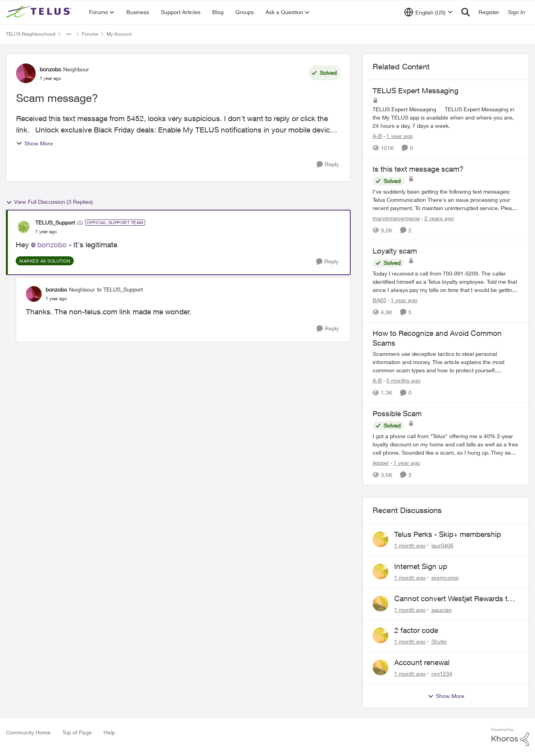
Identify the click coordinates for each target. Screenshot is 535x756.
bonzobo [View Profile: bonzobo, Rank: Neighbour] (50, 69)
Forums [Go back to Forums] (90, 34)
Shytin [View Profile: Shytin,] (439, 641)
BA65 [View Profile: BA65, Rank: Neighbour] (379, 300)
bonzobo (52, 245)
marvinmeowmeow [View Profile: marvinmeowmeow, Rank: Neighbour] (396, 218)
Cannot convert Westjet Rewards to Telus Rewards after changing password (453, 599)
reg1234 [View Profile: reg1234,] (442, 674)
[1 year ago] (398, 136)
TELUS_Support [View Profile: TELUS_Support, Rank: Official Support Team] (55, 222)
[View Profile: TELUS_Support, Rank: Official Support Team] (24, 227)
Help (109, 732)
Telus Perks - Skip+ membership (448, 534)
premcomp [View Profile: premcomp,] (445, 577)
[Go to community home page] (40, 12)
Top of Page (77, 732)
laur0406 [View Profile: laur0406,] (442, 545)
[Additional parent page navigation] (69, 34)
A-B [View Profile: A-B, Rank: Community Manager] (377, 136)
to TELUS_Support (120, 289)
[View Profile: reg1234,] (380, 667)
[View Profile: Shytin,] (380, 635)
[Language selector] (429, 12)
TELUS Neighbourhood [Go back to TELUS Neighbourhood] (31, 34)
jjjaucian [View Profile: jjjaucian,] (442, 609)
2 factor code (416, 630)
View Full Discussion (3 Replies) (49, 202)
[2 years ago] (438, 218)
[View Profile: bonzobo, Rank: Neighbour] (26, 73)
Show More (35, 143)
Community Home (28, 732)
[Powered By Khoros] (510, 737)
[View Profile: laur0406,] (380, 539)
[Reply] (328, 164)
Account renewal (422, 662)
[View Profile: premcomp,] (380, 571)
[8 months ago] (402, 380)
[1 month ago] (410, 545)
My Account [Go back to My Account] (119, 34)
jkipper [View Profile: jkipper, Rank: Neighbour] (381, 463)
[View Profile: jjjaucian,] (380, 604)
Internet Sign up (421, 566)
